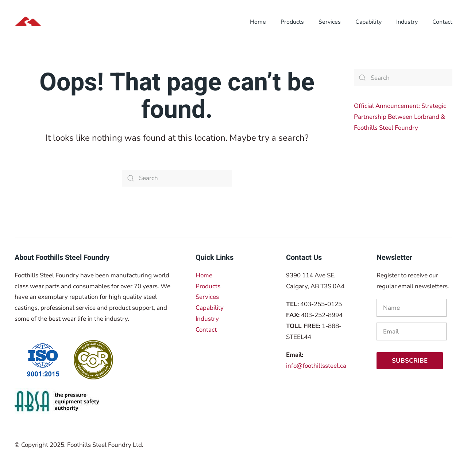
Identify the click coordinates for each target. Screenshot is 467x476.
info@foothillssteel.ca (316, 366)
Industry (207, 319)
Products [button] (292, 22)
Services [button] (330, 22)
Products (208, 286)
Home (204, 275)
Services (207, 297)
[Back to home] (61, 22)
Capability (368, 22)
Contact (206, 330)
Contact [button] (442, 22)
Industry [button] (407, 22)
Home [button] (258, 22)
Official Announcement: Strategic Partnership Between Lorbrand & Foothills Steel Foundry (400, 117)
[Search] (177, 178)
